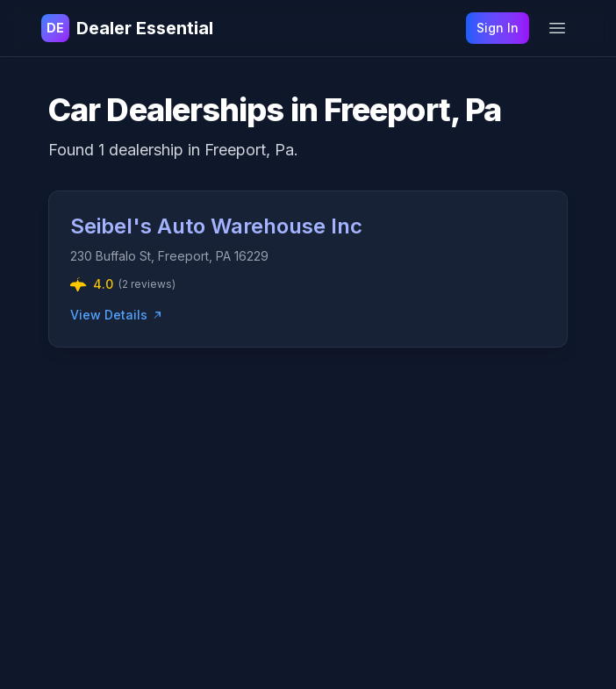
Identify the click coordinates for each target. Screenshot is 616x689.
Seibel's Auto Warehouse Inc (216, 226)
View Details (118, 315)
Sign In (498, 28)
